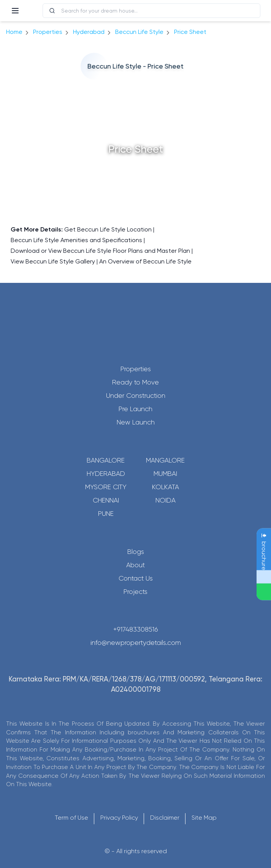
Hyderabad (106, 474)
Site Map (204, 818)
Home (14, 32)
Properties (48, 32)
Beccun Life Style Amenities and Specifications (76, 240)
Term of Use (71, 818)
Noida (166, 500)
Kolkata (166, 487)
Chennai (106, 500)
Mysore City (106, 487)
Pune (106, 514)
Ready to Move (135, 382)
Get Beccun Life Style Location (108, 229)
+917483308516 (136, 629)
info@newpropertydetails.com (136, 643)
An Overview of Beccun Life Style (145, 261)
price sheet (190, 32)
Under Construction (136, 396)
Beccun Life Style (139, 32)
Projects (135, 592)
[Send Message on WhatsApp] (264, 592)
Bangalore (106, 460)
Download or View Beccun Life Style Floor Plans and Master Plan (100, 251)
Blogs (136, 552)
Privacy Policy (119, 818)
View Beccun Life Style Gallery (53, 261)
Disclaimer (165, 818)
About (135, 565)
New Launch (136, 422)
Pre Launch (135, 409)
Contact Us (136, 578)
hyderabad (89, 32)
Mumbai (165, 474)
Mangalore (165, 460)
